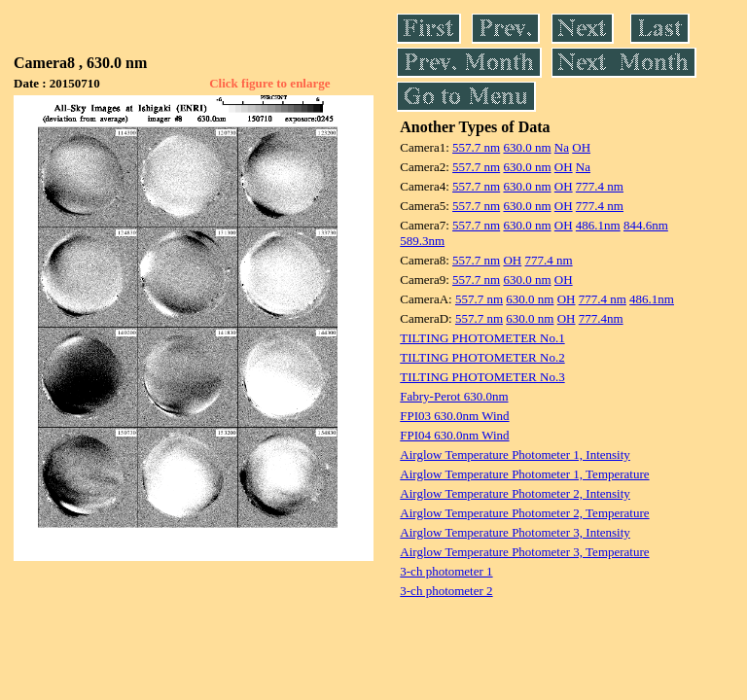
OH (581, 147)
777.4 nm (600, 186)
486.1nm (598, 225)
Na (562, 147)
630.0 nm (527, 147)
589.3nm (422, 241)
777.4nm (601, 318)
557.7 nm (476, 147)
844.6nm (646, 225)
